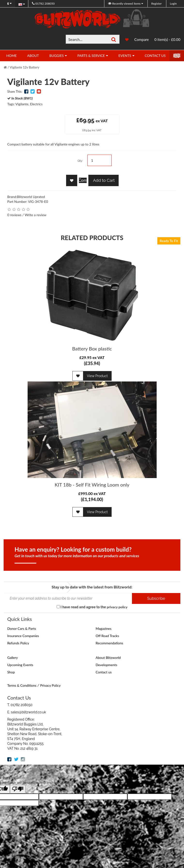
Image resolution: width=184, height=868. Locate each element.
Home (11, 56)
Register (157, 4)
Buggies (57, 56)
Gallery (12, 658)
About (33, 56)
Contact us (104, 672)
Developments (106, 665)
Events (125, 56)
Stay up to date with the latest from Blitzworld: (92, 587)
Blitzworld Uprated (31, 197)
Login (173, 4)
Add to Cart (103, 180)
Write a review (36, 215)
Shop (11, 672)
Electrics (36, 104)
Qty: (80, 161)
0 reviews (14, 215)
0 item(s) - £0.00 (167, 39)
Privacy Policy (50, 685)
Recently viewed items (125, 4)
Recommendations (109, 643)
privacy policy (117, 607)
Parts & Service (91, 56)
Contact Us (155, 56)
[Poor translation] (18, 789)
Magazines (103, 628)
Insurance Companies (23, 636)
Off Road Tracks (107, 636)
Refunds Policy (18, 643)
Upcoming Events (20, 665)
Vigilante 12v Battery (24, 67)
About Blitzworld (108, 658)
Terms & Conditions (22, 685)
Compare (142, 39)
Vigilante (22, 104)
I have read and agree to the (92, 607)
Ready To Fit (169, 241)
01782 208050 (43, 4)
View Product (97, 376)
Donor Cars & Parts (22, 628)
